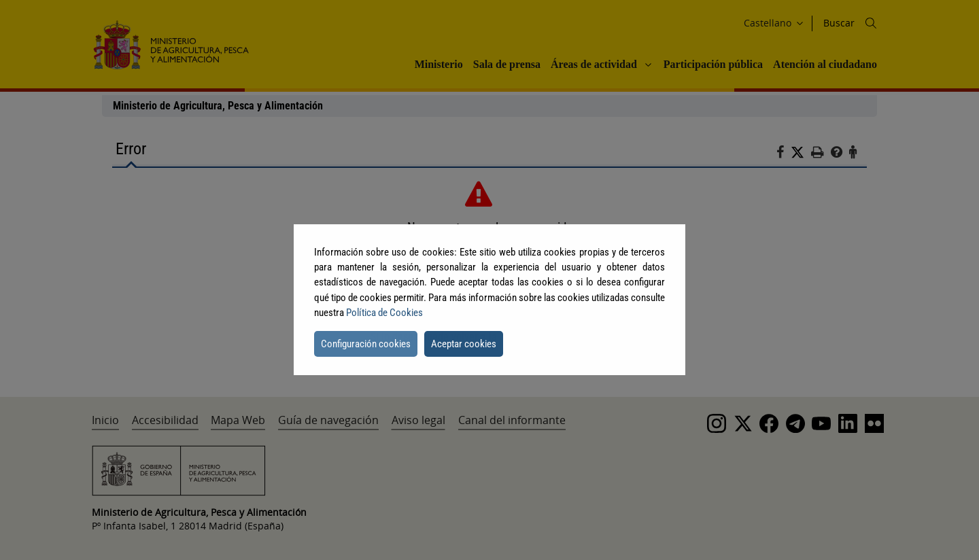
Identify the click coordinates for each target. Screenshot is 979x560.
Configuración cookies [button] (366, 344)
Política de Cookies (384, 313)
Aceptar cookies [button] (464, 344)
